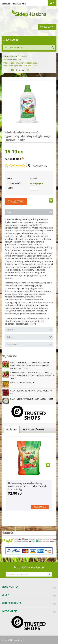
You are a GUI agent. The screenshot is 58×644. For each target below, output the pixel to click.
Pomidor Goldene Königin (22, 383)
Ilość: (10, 188)
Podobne (12, 429)
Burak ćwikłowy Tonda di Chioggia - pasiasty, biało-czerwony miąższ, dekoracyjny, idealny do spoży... (32, 375)
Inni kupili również (33, 429)
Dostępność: (14, 183)
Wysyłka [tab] (29, 329)
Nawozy (24, 56)
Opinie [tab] (29, 337)
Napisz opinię (40, 166)
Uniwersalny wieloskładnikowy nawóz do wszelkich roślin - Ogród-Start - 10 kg (27, 486)
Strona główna (10, 56)
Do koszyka (16, 202)
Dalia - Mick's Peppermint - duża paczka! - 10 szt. (32, 399)
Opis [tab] (29, 212)
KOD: (9, 179)
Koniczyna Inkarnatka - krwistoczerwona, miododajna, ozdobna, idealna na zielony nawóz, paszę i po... (30, 365)
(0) (28, 165)
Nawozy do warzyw (12, 59)
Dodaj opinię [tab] (29, 344)
